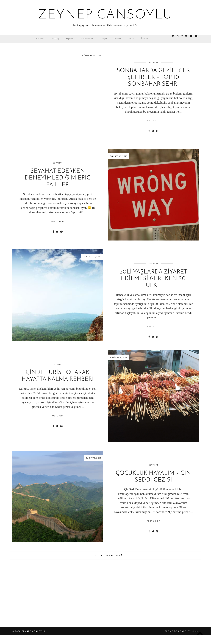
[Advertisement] (105, 597)
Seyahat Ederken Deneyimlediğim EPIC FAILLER (58, 178)
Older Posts (112, 555)
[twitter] (173, 36)
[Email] (196, 36)
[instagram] (178, 36)
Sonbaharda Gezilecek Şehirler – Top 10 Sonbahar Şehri (153, 78)
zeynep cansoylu (106, 15)
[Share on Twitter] (153, 131)
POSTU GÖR (153, 121)
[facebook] (182, 36)
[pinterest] (186, 36)
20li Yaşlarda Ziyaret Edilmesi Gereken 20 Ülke (153, 279)
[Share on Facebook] (149, 131)
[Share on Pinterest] (157, 131)
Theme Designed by (182, 631)
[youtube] (191, 36)
